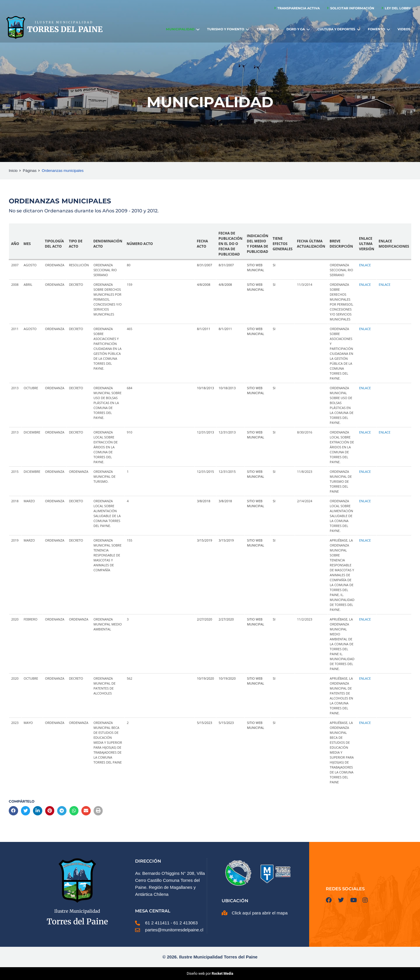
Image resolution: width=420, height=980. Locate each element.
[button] (13, 811)
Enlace (365, 265)
